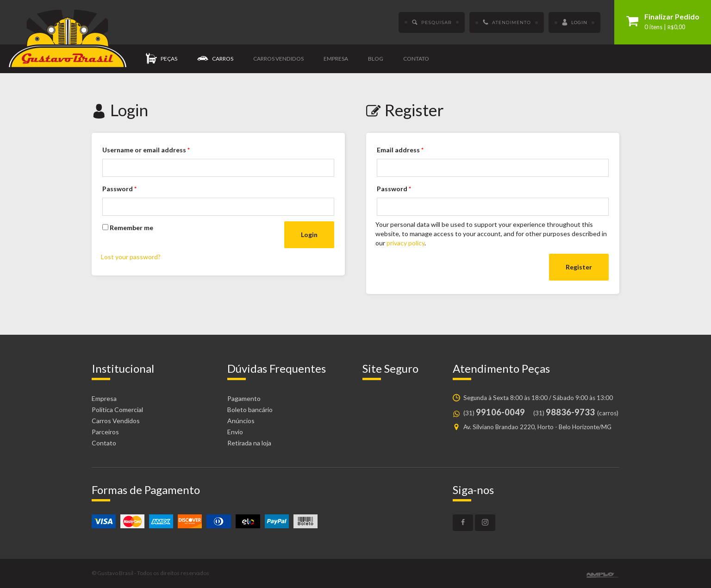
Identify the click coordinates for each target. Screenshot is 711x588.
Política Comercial (117, 410)
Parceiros (105, 432)
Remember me (128, 228)
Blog (376, 59)
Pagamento (244, 398)
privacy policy (405, 243)
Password (119, 189)
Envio (235, 432)
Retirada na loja (249, 443)
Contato (416, 59)
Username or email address (146, 150)
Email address (400, 150)
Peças (162, 59)
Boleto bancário (250, 410)
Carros (215, 59)
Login (574, 23)
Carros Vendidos (116, 421)
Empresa (336, 59)
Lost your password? (131, 257)
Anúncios (241, 421)
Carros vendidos (278, 59)
